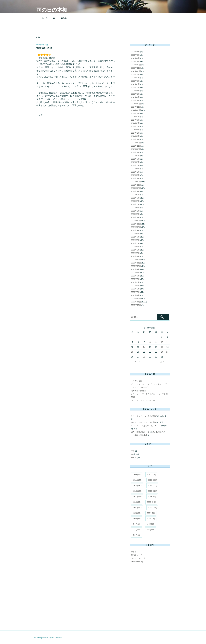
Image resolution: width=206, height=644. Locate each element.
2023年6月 (135, 162)
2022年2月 (135, 214)
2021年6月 (135, 240)
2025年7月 (135, 81)
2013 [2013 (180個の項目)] (137, 486)
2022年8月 (135, 195)
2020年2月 (135, 292)
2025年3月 (135, 94)
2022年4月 (135, 208)
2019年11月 (136, 302)
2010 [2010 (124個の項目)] (151, 474)
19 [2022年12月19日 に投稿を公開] (132, 352)
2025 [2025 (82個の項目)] (137, 519)
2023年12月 (136, 143)
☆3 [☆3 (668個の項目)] (136, 530)
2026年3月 (135, 55)
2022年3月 (135, 211)
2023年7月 (135, 159)
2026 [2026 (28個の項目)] (151, 519)
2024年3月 (135, 133)
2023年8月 (135, 156)
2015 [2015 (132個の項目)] (137, 491)
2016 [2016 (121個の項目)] (152, 491)
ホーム (45, 18)
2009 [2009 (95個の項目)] (137, 474)
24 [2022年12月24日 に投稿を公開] (162, 352)
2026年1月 (135, 61)
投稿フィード (137, 555)
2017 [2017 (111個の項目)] (137, 497)
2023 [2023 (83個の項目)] (137, 513)
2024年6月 (135, 123)
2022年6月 (135, 201)
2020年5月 (135, 282)
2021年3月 (135, 250)
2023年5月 (135, 165)
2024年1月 (135, 139)
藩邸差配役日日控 (138, 391)
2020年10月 (136, 266)
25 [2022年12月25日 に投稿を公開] (167, 352)
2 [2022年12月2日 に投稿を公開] (156, 337)
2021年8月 (135, 234)
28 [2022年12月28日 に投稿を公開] (144, 357)
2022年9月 (135, 191)
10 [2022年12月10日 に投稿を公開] (162, 342)
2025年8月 (135, 78)
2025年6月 (135, 84)
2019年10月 (136, 305)
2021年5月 (135, 243)
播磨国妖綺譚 (44, 48)
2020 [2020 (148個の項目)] (151, 502)
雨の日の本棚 (52, 10)
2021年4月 (135, 247)
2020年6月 (135, 279)
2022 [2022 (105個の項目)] (152, 508)
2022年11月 (136, 185)
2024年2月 (135, 136)
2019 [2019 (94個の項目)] (137, 502)
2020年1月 (135, 295)
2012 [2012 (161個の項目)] (152, 480)
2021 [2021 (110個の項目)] (137, 508)
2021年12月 (136, 221)
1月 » (162, 362)
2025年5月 (135, 87)
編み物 (64, 18)
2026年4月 (135, 52)
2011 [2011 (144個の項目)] (137, 480)
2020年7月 (135, 276)
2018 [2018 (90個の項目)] (152, 497)
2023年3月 (135, 172)
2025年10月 (136, 71)
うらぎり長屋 (137, 381)
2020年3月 (135, 289)
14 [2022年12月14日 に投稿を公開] (144, 347)
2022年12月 (136, 182)
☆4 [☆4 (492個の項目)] (151, 530)
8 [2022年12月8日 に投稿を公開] (150, 342)
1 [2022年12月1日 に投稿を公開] (150, 337)
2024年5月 (135, 126)
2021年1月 (135, 256)
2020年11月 (136, 263)
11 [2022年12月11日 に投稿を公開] (167, 342)
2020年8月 (135, 273)
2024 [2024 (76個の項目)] (151, 513)
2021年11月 (136, 224)
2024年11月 (136, 107)
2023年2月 (135, 175)
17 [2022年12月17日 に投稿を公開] (162, 347)
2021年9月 (135, 230)
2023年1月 (135, 178)
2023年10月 (136, 149)
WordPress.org (137, 561)
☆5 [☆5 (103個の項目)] (136, 535)
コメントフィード (138, 558)
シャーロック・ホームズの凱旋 (144, 416)
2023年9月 (135, 152)
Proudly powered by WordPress (48, 638)
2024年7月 (135, 120)
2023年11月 (136, 146)
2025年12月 (136, 65)
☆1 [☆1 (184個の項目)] (136, 524)
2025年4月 (135, 91)
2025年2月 (135, 97)
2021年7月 (135, 237)
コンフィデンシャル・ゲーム (143, 400)
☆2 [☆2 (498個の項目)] (151, 524)
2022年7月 (135, 198)
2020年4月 (135, 286)
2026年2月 (135, 58)
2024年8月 (135, 117)
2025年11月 (136, 68)
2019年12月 (136, 299)
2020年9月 (135, 269)
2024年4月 (135, 130)
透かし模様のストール (140, 432)
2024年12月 (136, 104)
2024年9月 (135, 113)
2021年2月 (135, 253)
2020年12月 (136, 260)
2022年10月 (136, 188)
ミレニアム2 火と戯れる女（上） (145, 426)
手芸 (133, 451)
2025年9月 (135, 74)
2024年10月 (136, 110)
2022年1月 (135, 217)
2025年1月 (135, 100)
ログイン (135, 552)
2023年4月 (135, 169)
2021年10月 (136, 227)
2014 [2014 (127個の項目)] (152, 486)
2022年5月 (135, 204)
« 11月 (138, 362)
